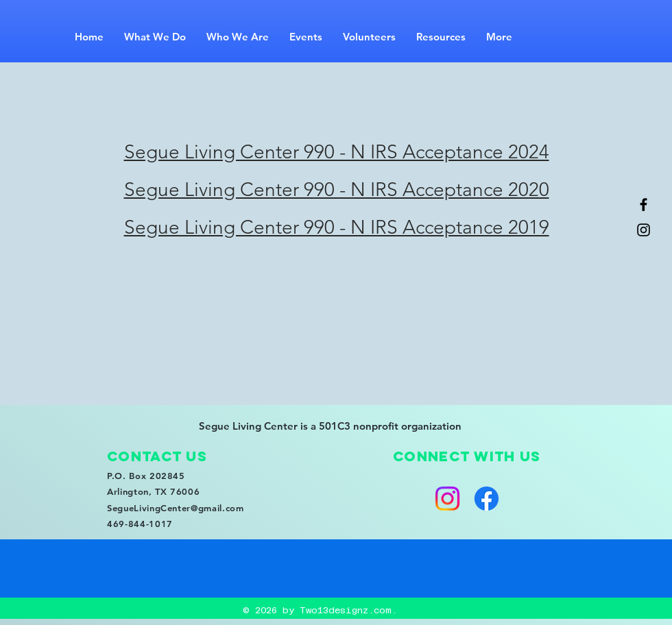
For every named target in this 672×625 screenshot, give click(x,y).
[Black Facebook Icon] (644, 205)
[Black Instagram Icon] (644, 230)
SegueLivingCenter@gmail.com (176, 508)
